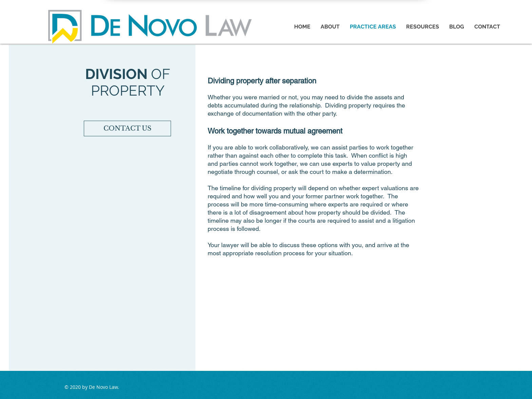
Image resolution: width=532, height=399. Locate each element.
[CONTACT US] (127, 128)
